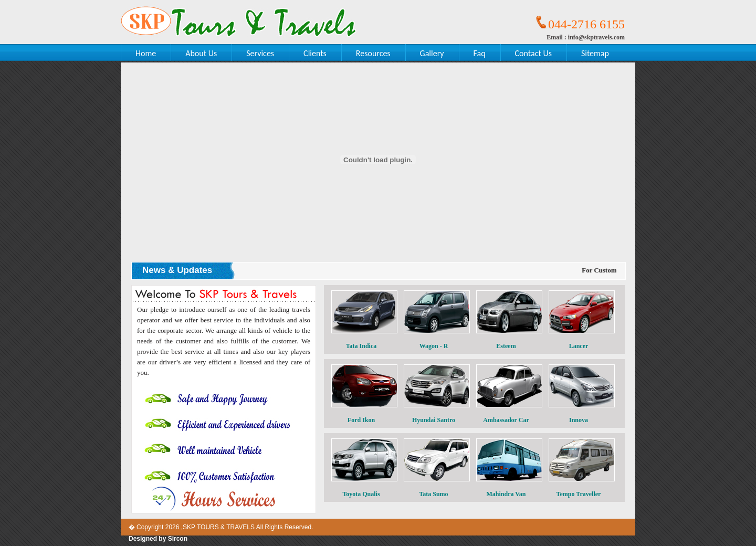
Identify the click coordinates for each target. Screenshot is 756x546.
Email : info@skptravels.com (586, 37)
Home (146, 53)
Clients (315, 53)
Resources (373, 53)
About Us (201, 53)
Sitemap (595, 53)
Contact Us (533, 53)
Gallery (432, 53)
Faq (480, 53)
